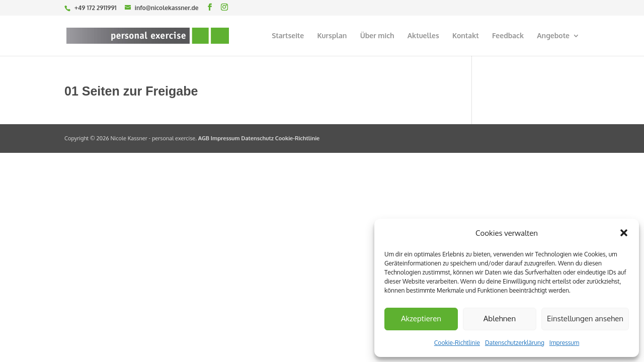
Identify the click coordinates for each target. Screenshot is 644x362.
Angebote (553, 36)
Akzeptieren (421, 319)
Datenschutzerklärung (515, 343)
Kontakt (466, 36)
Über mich (377, 36)
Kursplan (332, 36)
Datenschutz (257, 138)
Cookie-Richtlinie (457, 343)
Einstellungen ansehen (585, 319)
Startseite (288, 36)
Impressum (564, 343)
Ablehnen (500, 319)
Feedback (508, 36)
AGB (204, 138)
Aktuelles (423, 36)
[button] (624, 233)
